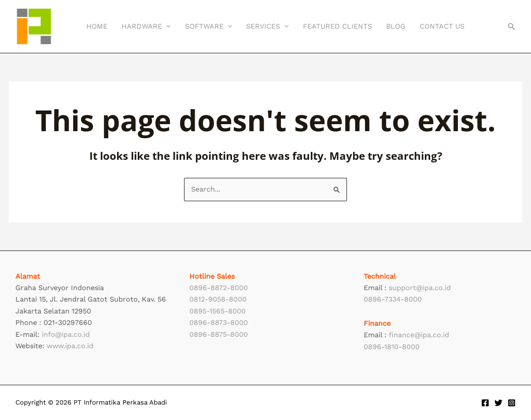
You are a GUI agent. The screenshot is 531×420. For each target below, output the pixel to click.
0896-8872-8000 (219, 288)
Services (267, 26)
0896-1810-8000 (392, 347)
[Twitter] (498, 403)
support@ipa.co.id (420, 288)
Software (209, 26)
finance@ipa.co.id (419, 335)
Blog (396, 26)
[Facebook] (485, 403)
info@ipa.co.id (66, 334)
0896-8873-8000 (219, 322)
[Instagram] (512, 403)
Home (97, 26)
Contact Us (442, 26)
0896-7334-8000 (393, 299)
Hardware (146, 26)
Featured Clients (337, 26)
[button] (166, 26)
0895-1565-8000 (218, 311)
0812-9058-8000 (218, 299)
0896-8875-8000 (219, 334)
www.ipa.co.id (70, 346)
